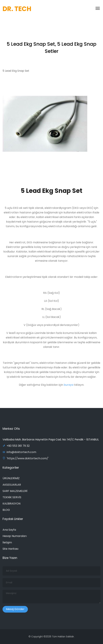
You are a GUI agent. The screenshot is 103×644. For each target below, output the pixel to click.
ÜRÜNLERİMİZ (11, 478)
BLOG (6, 510)
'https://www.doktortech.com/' (26, 458)
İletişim (7, 542)
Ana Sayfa (9, 530)
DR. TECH (17, 9)
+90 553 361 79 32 (16, 446)
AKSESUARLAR (12, 485)
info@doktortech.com (19, 452)
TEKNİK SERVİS (12, 497)
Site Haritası (10, 549)
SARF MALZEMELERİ (15, 491)
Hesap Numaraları (15, 536)
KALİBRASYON (11, 504)
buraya (69, 386)
